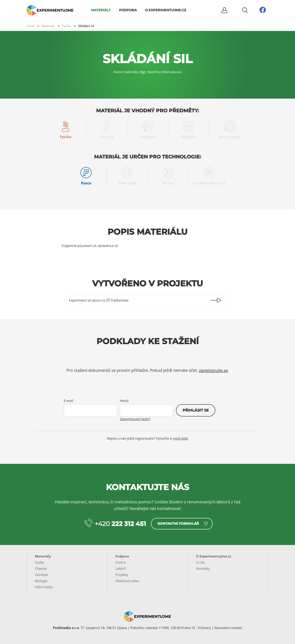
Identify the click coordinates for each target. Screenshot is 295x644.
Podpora (128, 10)
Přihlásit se (196, 410)
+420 (120, 524)
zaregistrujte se (213, 370)
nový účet (181, 438)
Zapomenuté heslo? (135, 419)
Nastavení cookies (228, 628)
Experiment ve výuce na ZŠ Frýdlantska (99, 300)
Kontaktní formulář (178, 524)
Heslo (124, 401)
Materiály (101, 10)
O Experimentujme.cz (166, 10)
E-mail (68, 401)
